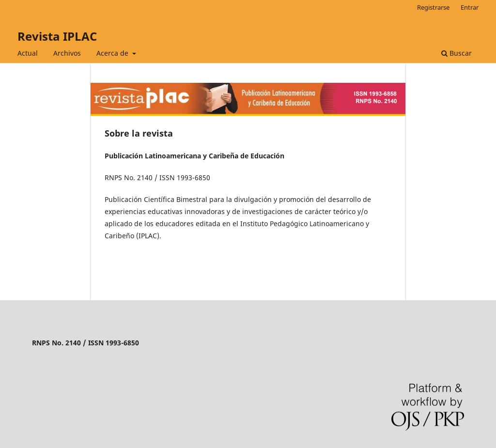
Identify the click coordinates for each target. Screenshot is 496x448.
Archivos (67, 53)
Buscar (457, 53)
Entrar (470, 7)
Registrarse (433, 7)
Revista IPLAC (57, 36)
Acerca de (113, 53)
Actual (28, 53)
